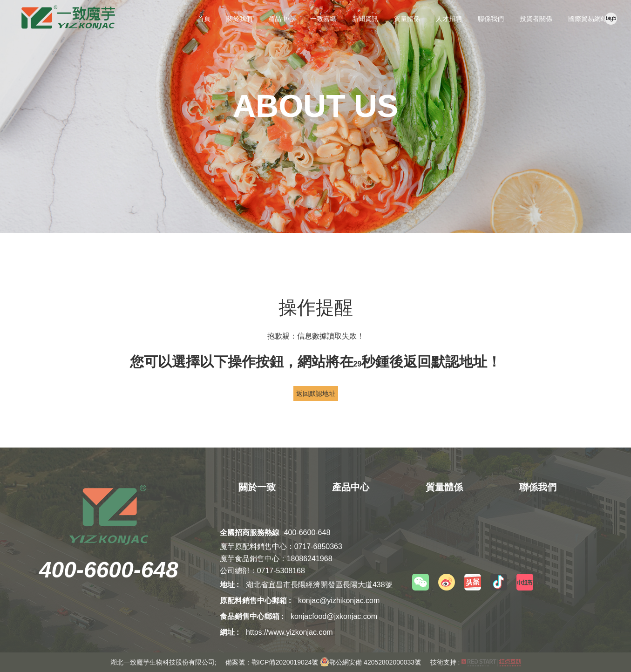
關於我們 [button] (239, 19)
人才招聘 (449, 19)
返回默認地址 (316, 394)
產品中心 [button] (281, 19)
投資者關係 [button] (536, 19)
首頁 (204, 19)
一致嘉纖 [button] (323, 19)
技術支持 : (476, 662)
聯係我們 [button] (491, 19)
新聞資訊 (365, 19)
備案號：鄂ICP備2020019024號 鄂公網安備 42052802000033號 (323, 662)
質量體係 (407, 19)
